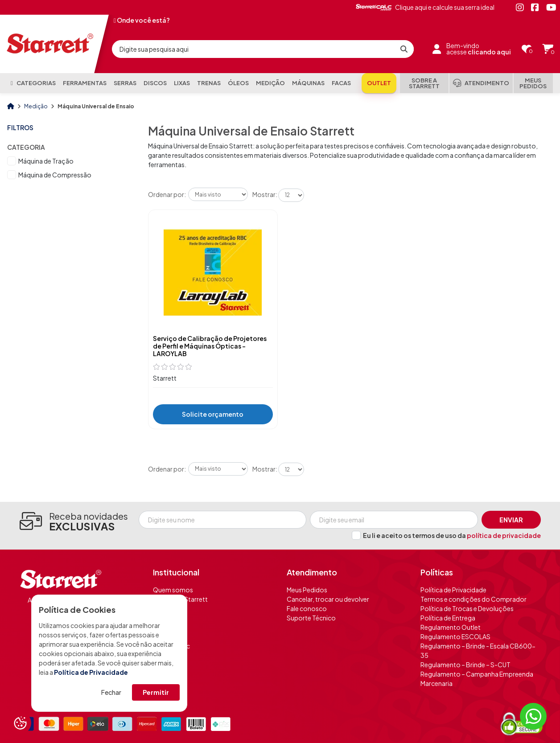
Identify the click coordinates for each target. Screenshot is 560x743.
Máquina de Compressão (55, 175)
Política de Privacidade (91, 672)
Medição (36, 106)
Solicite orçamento (213, 414)
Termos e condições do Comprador (474, 599)
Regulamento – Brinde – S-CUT (465, 665)
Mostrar (264, 194)
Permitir (156, 692)
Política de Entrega (448, 618)
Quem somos (173, 590)
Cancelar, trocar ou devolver (328, 599)
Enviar (511, 520)
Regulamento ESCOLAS (455, 636)
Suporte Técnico (311, 618)
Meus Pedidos (307, 590)
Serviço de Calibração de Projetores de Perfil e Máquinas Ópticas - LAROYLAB (210, 346)
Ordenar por (166, 194)
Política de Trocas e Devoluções (467, 608)
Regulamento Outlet (451, 627)
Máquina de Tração (46, 161)
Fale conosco (307, 608)
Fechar (111, 692)
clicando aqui (489, 52)
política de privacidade (504, 535)
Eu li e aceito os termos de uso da (452, 535)
